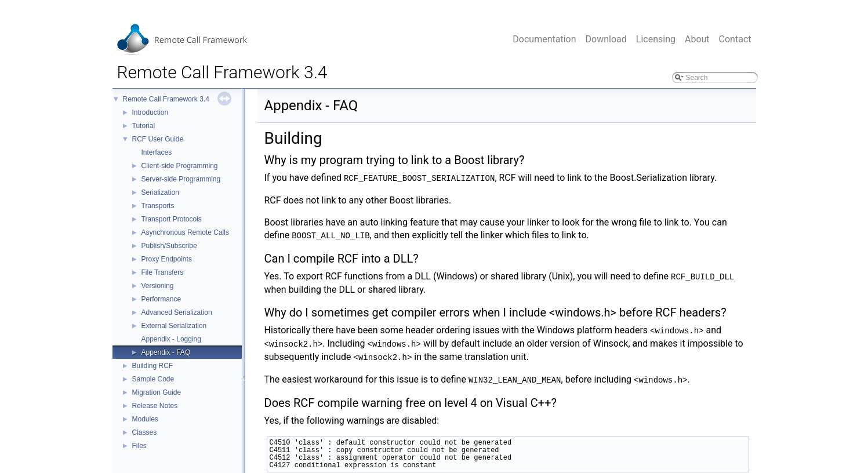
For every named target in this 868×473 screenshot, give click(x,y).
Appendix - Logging (171, 339)
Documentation (544, 39)
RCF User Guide (158, 139)
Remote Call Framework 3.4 (166, 99)
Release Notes (155, 406)
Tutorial (144, 126)
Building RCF (153, 366)
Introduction (150, 112)
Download (606, 39)
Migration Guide (157, 392)
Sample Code (153, 379)
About (697, 39)
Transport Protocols (172, 219)
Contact (735, 39)
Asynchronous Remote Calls (185, 232)
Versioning (158, 286)
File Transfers (163, 272)
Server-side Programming (181, 179)
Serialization (160, 192)
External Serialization (174, 326)
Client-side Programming (180, 166)
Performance (161, 299)
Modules (145, 419)
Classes (145, 432)
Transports (158, 206)
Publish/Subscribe (169, 246)
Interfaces (157, 152)
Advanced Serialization (177, 312)
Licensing (656, 39)
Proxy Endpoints (167, 259)
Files (139, 446)
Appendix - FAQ (166, 352)
